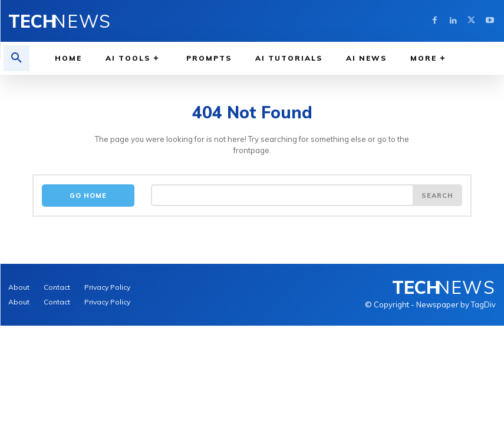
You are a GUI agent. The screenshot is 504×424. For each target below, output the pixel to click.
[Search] (437, 195)
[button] (17, 58)
